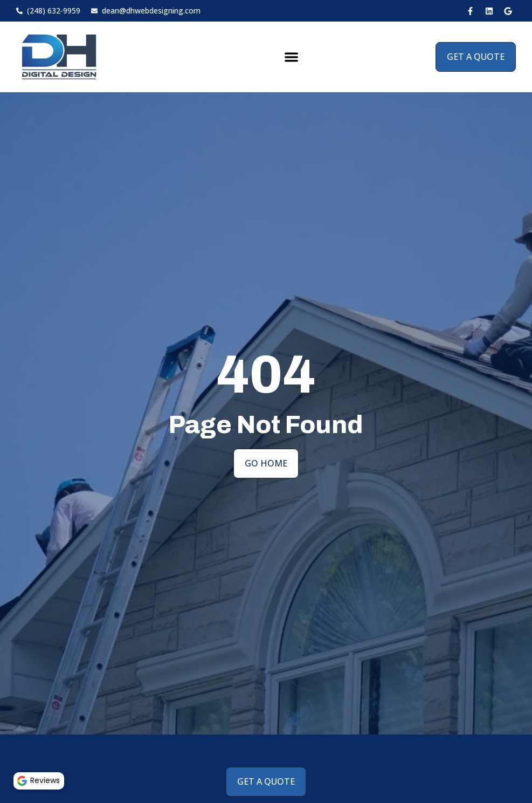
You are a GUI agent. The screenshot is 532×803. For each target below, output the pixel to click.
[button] (291, 57)
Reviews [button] (40, 779)
